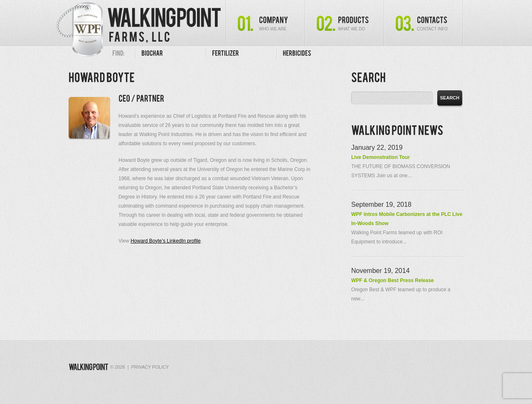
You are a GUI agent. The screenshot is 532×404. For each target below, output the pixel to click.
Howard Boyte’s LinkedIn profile (166, 241)
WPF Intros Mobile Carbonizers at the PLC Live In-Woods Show (407, 219)
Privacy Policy (150, 367)
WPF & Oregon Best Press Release (393, 280)
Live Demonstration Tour (381, 157)
